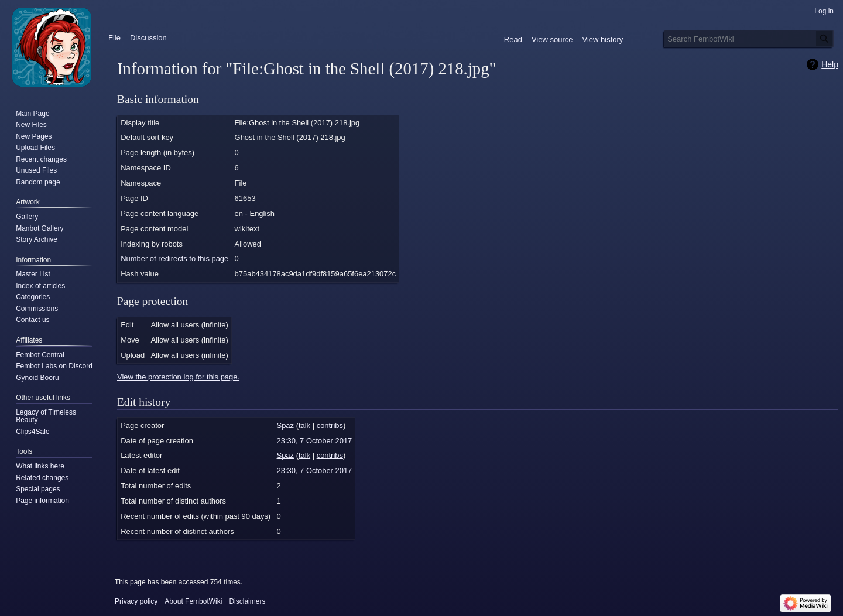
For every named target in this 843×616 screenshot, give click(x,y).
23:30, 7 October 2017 (315, 441)
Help (830, 64)
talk (304, 425)
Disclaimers (247, 601)
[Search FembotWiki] (749, 39)
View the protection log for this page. (178, 377)
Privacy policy (136, 601)
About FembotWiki (193, 601)
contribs (330, 425)
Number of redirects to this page (174, 259)
